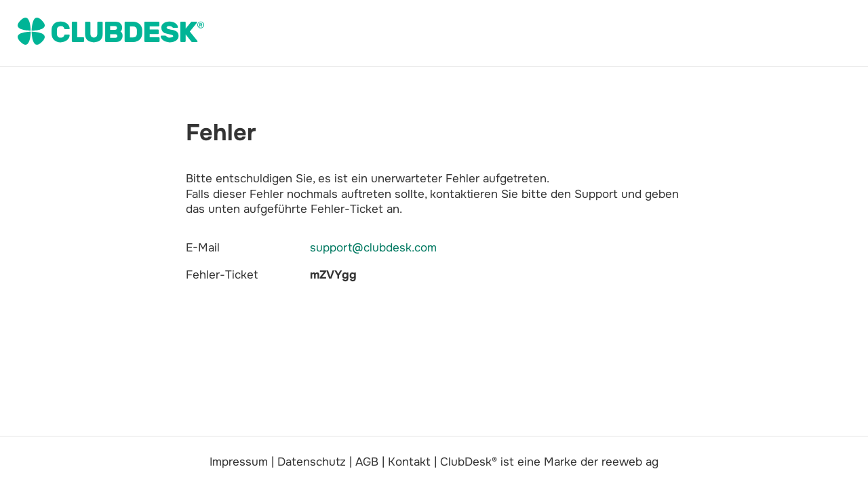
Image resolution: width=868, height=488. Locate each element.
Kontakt (409, 462)
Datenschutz (312, 462)
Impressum (239, 462)
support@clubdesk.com (373, 248)
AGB (367, 462)
